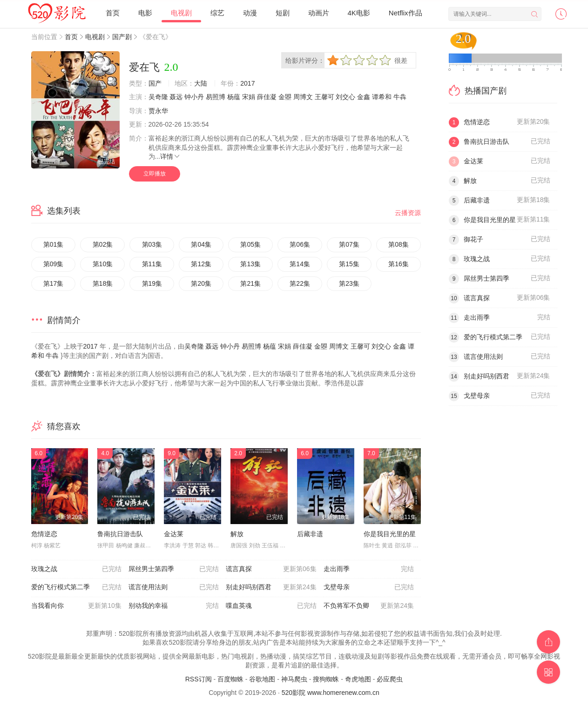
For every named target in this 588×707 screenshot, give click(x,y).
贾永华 (158, 111)
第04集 (201, 244)
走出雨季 (369, 569)
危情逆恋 (44, 534)
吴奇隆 (158, 97)
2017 (247, 83)
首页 (113, 13)
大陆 (201, 83)
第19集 (152, 283)
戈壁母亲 (369, 587)
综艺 (217, 13)
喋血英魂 (271, 606)
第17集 (54, 283)
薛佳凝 (267, 97)
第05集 (250, 244)
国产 (155, 83)
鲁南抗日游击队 (120, 534)
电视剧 (181, 13)
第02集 (103, 244)
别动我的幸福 (174, 606)
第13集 (250, 264)
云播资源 (408, 213)
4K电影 (359, 13)
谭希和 (382, 97)
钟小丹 (194, 97)
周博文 (303, 97)
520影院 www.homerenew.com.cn (331, 693)
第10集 (103, 264)
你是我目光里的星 (390, 534)
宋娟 (249, 97)
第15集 (349, 264)
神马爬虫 (294, 679)
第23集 (349, 283)
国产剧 (122, 37)
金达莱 (174, 534)
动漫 (250, 13)
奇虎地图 (358, 679)
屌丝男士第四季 (174, 569)
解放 (237, 534)
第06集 (300, 244)
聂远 (176, 97)
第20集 (201, 283)
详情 (170, 156)
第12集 (201, 264)
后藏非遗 (310, 534)
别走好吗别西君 (271, 587)
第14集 (300, 264)
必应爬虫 (390, 679)
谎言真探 (271, 569)
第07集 (349, 244)
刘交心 (345, 97)
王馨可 (324, 97)
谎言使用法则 (174, 587)
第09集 (54, 264)
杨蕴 (234, 97)
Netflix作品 (406, 13)
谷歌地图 (262, 679)
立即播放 (155, 174)
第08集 (399, 244)
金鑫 (364, 97)
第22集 (300, 283)
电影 (145, 13)
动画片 (319, 13)
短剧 (283, 13)
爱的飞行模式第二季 (76, 587)
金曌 (285, 97)
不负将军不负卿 (369, 606)
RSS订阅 (199, 679)
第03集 (152, 244)
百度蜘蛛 (230, 679)
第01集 (54, 244)
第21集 (250, 283)
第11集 (152, 264)
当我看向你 (76, 606)
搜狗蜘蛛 (326, 679)
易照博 (216, 97)
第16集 (399, 264)
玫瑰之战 (76, 569)
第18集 (103, 283)
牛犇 (400, 97)
